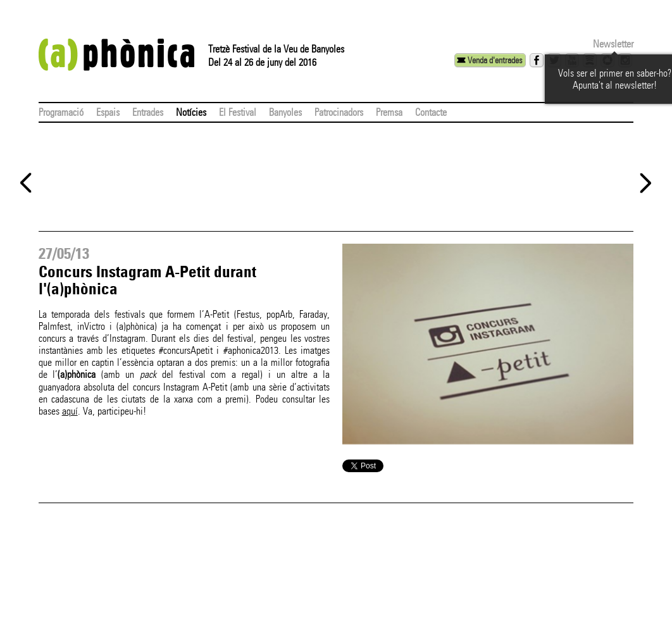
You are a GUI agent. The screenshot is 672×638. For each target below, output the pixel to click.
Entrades (148, 112)
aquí (70, 411)
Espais (108, 112)
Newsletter (613, 44)
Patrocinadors (339, 112)
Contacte (431, 112)
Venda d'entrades (495, 60)
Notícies (191, 112)
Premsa (389, 112)
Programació (61, 112)
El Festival (238, 112)
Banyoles (285, 112)
